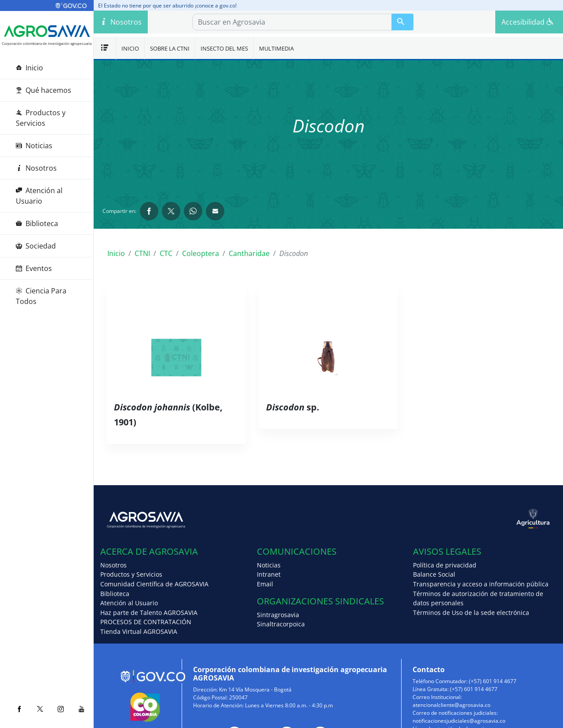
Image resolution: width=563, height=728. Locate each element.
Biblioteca (37, 223)
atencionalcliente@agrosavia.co (451, 705)
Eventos (34, 268)
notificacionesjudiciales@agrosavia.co (459, 721)
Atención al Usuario (39, 196)
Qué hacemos (44, 90)
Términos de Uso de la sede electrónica (471, 613)
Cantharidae (249, 253)
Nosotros (36, 168)
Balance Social (434, 574)
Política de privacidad (445, 565)
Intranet (269, 574)
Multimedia (276, 48)
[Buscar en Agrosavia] (402, 22)
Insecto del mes (224, 48)
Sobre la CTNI (170, 48)
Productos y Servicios (41, 118)
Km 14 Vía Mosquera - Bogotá (255, 690)
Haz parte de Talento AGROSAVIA (149, 613)
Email (265, 584)
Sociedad (36, 246)
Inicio (29, 68)
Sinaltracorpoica (281, 624)
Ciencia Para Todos (41, 296)
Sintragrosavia (278, 615)
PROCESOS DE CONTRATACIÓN (146, 622)
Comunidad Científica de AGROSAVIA (154, 584)
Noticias (34, 146)
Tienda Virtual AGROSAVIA (139, 631)
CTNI (142, 253)
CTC (166, 253)
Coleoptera (201, 253)
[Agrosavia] (47, 31)
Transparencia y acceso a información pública (481, 584)
